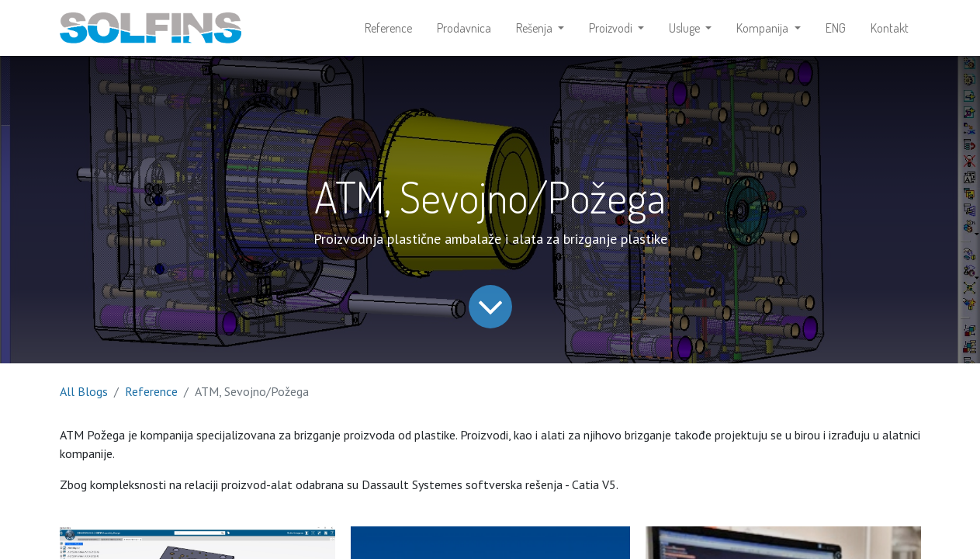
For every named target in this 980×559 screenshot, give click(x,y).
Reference (151, 391)
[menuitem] (388, 28)
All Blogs (84, 391)
